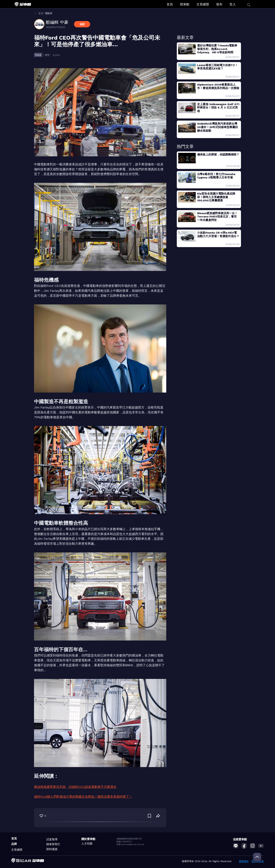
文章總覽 (203, 4)
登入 (233, 4)
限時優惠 (52, 849)
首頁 (170, 4)
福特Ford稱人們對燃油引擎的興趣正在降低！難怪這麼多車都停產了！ (83, 797)
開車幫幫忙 (53, 844)
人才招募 (87, 844)
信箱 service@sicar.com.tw (130, 844)
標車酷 (185, 4)
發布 (219, 4)
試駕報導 (52, 839)
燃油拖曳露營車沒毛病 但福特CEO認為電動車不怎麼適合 (75, 787)
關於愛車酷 (88, 839)
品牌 (14, 844)
